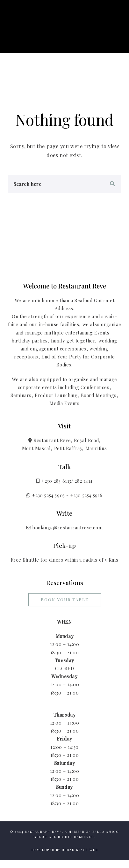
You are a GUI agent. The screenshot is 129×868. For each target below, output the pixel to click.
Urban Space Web (80, 850)
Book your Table (65, 599)
